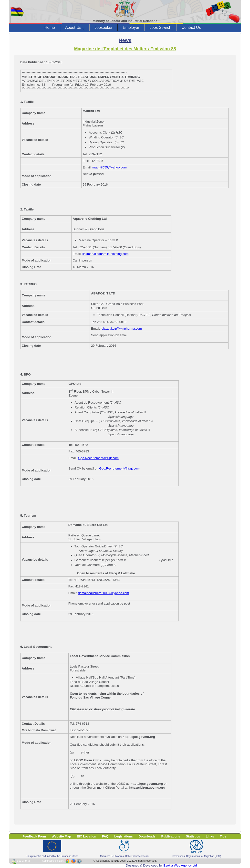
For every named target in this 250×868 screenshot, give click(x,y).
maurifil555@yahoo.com (109, 167)
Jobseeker (104, 27)
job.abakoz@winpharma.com (121, 329)
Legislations (124, 836)
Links (210, 836)
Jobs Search (160, 27)
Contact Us (191, 27)
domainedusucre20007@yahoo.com (103, 593)
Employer (131, 27)
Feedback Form (34, 836)
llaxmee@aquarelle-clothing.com (106, 254)
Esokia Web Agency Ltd (180, 865)
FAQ (105, 836)
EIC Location (87, 836)
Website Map (61, 836)
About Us (75, 28)
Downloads (147, 836)
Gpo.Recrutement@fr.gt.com (98, 458)
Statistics (193, 836)
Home (50, 27)
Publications (171, 836)
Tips (223, 836)
